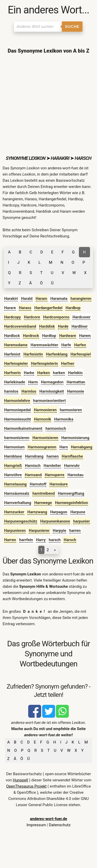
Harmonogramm (42, 447)
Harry (41, 540)
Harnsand (33, 475)
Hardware (68, 336)
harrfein (26, 540)
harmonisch (56, 428)
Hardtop (49, 336)
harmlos (11, 391)
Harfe (66, 345)
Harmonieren (45, 410)
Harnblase (13, 456)
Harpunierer (39, 531)
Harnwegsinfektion (72, 503)
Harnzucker (14, 512)
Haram (42, 299)
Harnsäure (58, 484)
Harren (10, 540)
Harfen (80, 345)
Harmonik (42, 419)
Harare (10, 308)
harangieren (81, 299)
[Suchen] (38, 27)
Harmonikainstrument (23, 428)
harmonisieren (17, 438)
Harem (85, 336)
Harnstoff (38, 484)
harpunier (82, 521)
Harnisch (33, 466)
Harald (27, 299)
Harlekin (75, 373)
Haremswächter (44, 345)
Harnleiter (52, 466)
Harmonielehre (17, 401)
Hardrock (31, 336)
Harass (25, 308)
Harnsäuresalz (17, 493)
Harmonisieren (45, 438)
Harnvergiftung (71, 493)
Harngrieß (13, 466)
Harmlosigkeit (52, 391)
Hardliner (79, 326)
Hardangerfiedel (48, 308)
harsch (55, 540)
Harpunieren (15, 531)
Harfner (68, 363)
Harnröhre (13, 475)
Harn (64, 447)
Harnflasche (72, 456)
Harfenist (12, 354)
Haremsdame (16, 345)
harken (59, 373)
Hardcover (81, 317)
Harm (33, 382)
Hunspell (21, 780)
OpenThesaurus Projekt (26, 786)
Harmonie (76, 391)
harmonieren (71, 410)
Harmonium (14, 447)
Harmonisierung (75, 438)
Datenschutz (60, 825)
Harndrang (34, 456)
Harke (29, 373)
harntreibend (43, 493)
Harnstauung (15, 484)
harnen (53, 456)
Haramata (59, 299)
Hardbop (73, 308)
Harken (44, 373)
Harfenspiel (81, 354)
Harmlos (29, 391)
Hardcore (32, 317)
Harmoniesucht (17, 419)
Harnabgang (82, 447)
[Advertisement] (48, 105)
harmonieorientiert (49, 401)
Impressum (36, 825)
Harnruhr (72, 466)
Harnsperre (55, 475)
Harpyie (59, 531)
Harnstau (76, 475)
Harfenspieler (16, 363)
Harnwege (43, 503)
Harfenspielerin (44, 363)
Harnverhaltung (18, 503)
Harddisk (47, 326)
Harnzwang (37, 512)
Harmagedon (52, 382)
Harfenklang (57, 354)
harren (75, 531)
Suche (72, 27)
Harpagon (59, 512)
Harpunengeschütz (21, 521)
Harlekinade (15, 382)
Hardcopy (13, 317)
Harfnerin (12, 373)
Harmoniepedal (17, 410)
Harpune (78, 512)
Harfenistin (33, 354)
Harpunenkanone (55, 521)
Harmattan (76, 382)
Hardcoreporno (56, 317)
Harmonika (64, 419)
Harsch (70, 540)
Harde (63, 326)
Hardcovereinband (20, 326)
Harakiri (11, 299)
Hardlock (12, 336)
